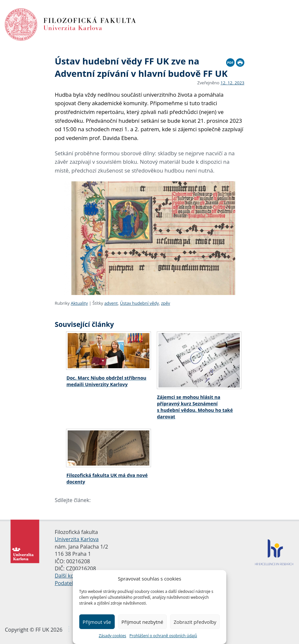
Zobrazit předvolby (195, 622)
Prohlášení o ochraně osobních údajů (163, 636)
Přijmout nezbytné (142, 622)
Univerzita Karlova (77, 539)
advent (111, 303)
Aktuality (79, 303)
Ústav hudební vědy (139, 303)
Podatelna (67, 583)
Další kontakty (72, 576)
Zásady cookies (112, 636)
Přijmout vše (97, 622)
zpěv (166, 303)
